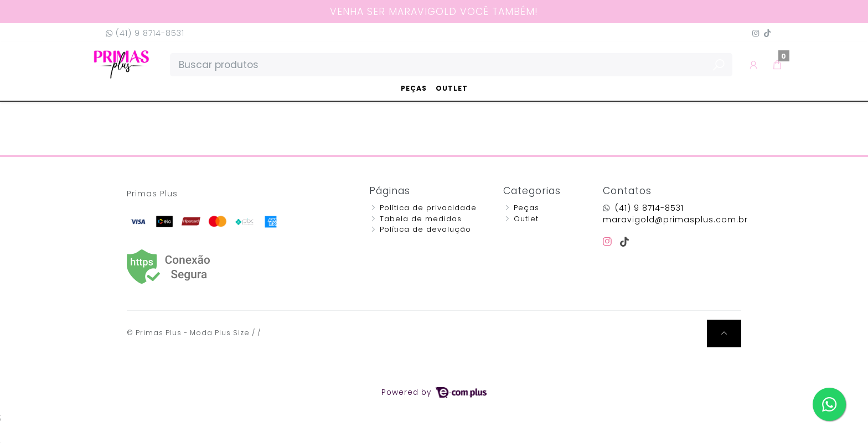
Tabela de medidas (421, 219)
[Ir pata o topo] (724, 333)
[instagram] (609, 242)
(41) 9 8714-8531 (145, 33)
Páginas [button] (390, 191)
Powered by (434, 392)
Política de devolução (425, 229)
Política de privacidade (428, 208)
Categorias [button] (532, 191)
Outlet (452, 88)
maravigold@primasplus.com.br (675, 220)
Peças (414, 88)
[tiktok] (625, 242)
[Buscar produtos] (451, 65)
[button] (754, 65)
